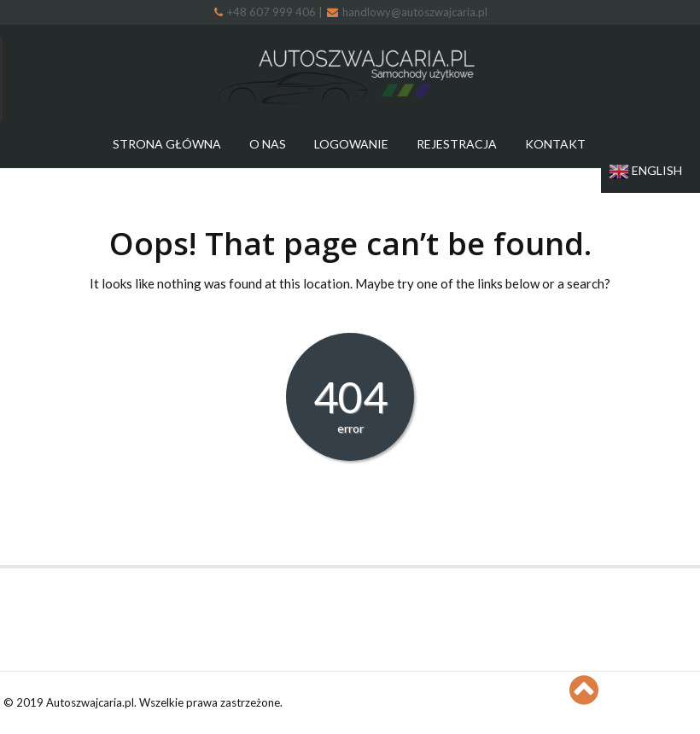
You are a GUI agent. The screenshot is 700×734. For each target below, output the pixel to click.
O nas (268, 144)
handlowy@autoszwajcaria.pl (407, 12)
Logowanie (351, 144)
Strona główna (167, 144)
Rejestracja (457, 144)
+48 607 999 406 (266, 12)
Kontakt (555, 144)
